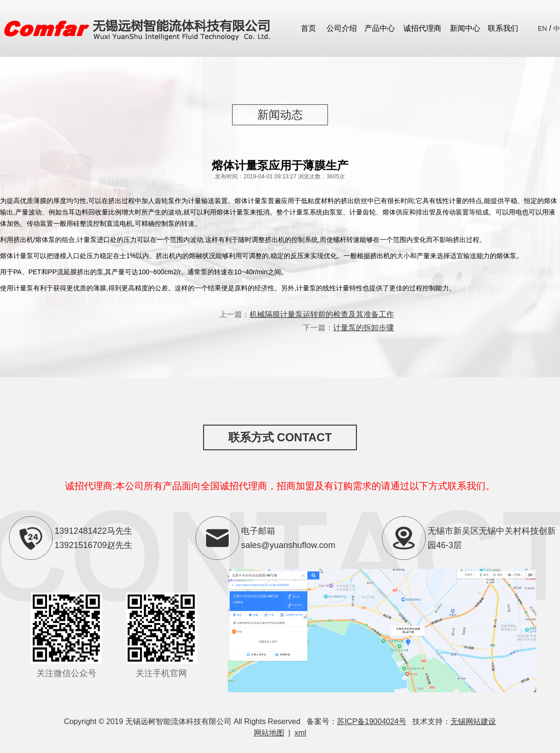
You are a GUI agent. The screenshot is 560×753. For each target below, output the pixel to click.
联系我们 (503, 28)
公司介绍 (342, 28)
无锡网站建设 (473, 721)
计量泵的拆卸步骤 (364, 328)
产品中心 (380, 28)
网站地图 (269, 733)
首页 (308, 28)
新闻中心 (465, 28)
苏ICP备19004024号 (372, 721)
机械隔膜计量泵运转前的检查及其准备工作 (322, 314)
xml (301, 733)
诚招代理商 (422, 28)
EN (542, 28)
